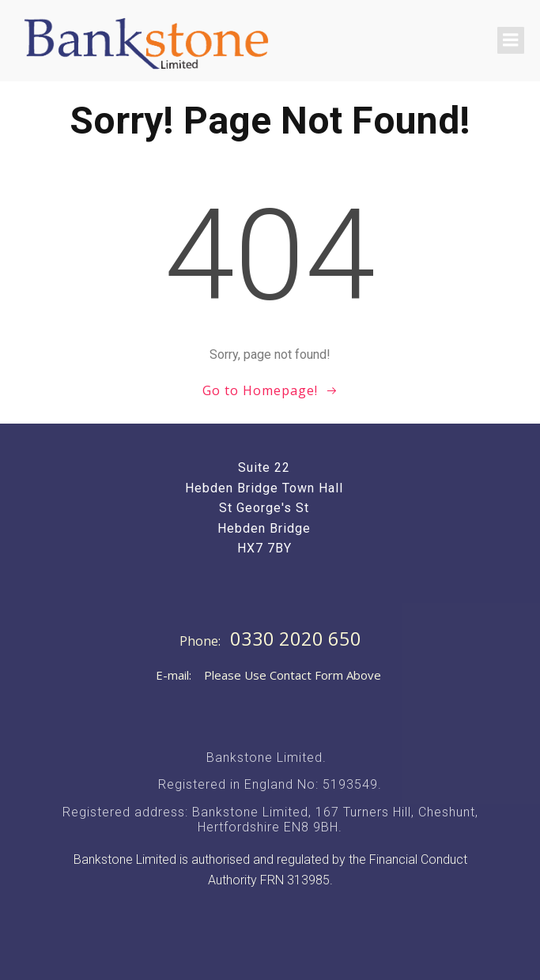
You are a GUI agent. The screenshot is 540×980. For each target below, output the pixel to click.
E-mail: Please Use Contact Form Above (268, 675)
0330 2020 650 (296, 639)
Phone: (202, 641)
